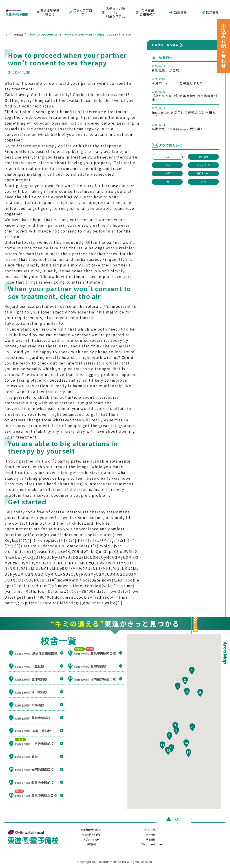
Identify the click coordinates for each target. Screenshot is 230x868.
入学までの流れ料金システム (113, 8)
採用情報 (210, 8)
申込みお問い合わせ (223, 46)
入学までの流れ (80, 835)
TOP (8, 26)
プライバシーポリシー (202, 835)
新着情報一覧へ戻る (165, 37)
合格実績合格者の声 (146, 8)
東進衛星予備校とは (49, 8)
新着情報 (178, 8)
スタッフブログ (81, 8)
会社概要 (202, 824)
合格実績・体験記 (161, 824)
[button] (192, 676)
